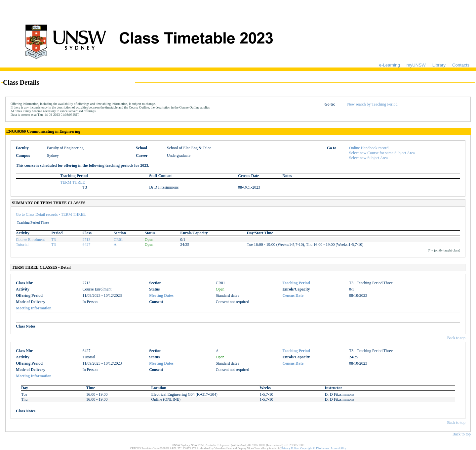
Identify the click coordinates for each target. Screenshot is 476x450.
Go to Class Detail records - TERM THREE (51, 214)
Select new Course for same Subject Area (382, 153)
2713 (87, 240)
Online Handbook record (369, 148)
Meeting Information (34, 308)
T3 (54, 240)
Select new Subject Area (368, 158)
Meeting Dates (161, 295)
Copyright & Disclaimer (315, 448)
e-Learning (390, 65)
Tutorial (22, 245)
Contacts (461, 65)
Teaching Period (296, 283)
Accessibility (338, 448)
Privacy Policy (290, 448)
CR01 (118, 240)
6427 (87, 245)
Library (439, 65)
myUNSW (416, 65)
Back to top (456, 338)
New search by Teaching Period (372, 104)
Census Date (293, 295)
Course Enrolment (30, 240)
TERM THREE (73, 182)
